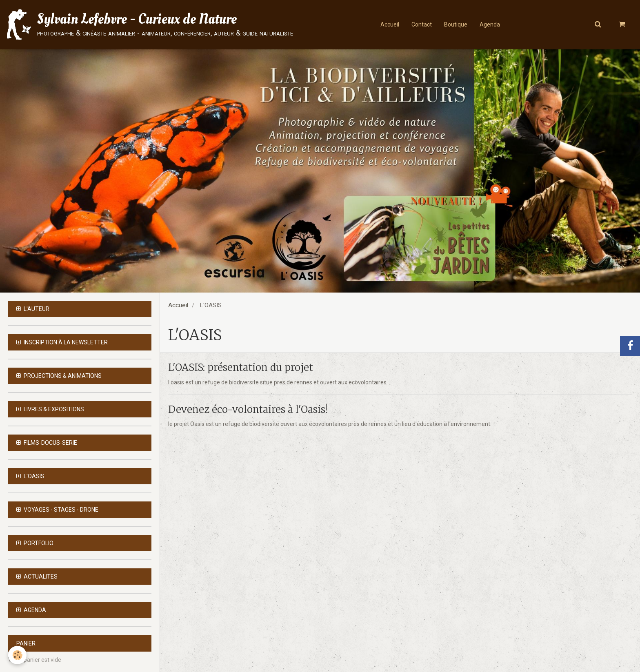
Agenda (490, 24)
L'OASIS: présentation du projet (241, 368)
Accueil (390, 24)
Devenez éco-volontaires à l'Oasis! (248, 409)
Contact (422, 24)
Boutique (456, 24)
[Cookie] (17, 655)
